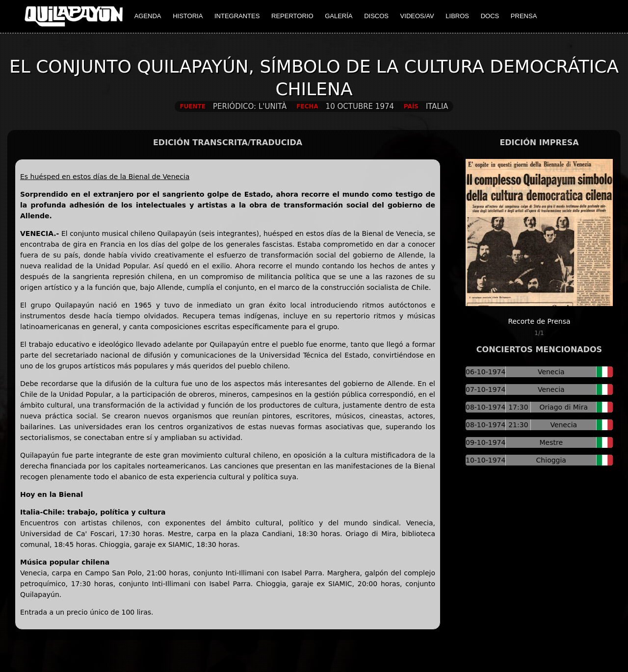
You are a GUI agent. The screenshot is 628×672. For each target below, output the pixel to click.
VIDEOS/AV (417, 16)
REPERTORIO (292, 16)
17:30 (518, 407)
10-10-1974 (485, 460)
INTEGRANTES (237, 16)
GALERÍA (339, 16)
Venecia (551, 372)
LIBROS (457, 16)
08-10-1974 (485, 407)
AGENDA (148, 16)
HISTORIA (188, 16)
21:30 (518, 425)
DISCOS (376, 16)
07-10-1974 (485, 389)
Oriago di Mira (563, 407)
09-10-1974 (485, 442)
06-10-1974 (485, 372)
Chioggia (551, 460)
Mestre (551, 442)
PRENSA (524, 16)
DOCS (490, 16)
